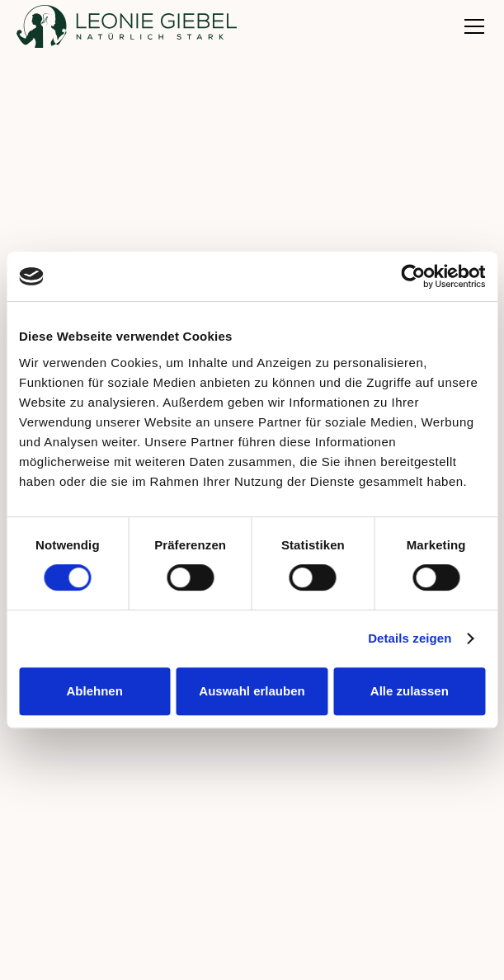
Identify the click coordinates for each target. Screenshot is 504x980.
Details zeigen (410, 638)
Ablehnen (95, 691)
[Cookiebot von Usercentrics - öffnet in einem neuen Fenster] (413, 276)
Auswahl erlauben (252, 691)
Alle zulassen (410, 691)
